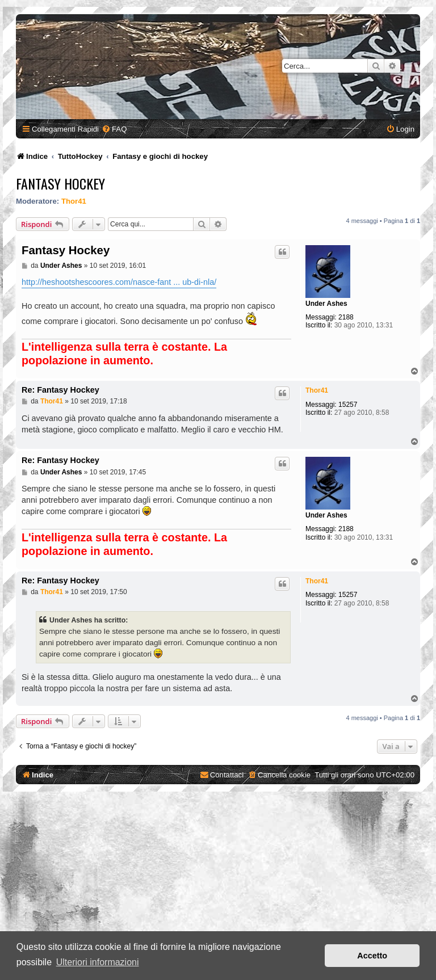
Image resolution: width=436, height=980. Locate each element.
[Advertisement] (218, 888)
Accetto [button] (372, 956)
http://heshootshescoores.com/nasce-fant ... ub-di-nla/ (119, 282)
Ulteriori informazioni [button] (98, 962)
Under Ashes (326, 304)
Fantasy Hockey (60, 183)
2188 (346, 317)
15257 (348, 405)
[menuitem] (114, 129)
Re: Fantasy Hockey (60, 390)
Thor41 (74, 201)
